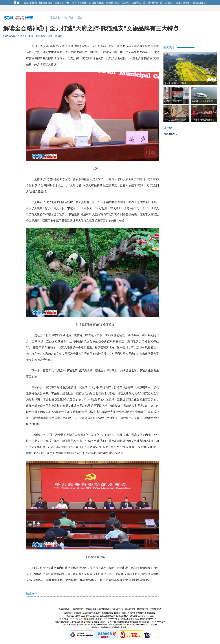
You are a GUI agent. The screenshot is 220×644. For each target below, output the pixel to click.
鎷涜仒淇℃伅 (117, 609)
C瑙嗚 (125, 3)
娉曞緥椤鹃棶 (143, 609)
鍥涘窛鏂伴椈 (62, 3)
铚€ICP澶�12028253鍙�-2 (70, 619)
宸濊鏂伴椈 (30, 3)
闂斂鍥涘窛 (46, 3)
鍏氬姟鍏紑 (113, 3)
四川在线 (40, 36)
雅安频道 (55, 18)
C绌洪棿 (136, 3)
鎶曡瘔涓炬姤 (156, 609)
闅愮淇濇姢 (130, 609)
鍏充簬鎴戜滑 (64, 609)
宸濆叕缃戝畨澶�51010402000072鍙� (102, 619)
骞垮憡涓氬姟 (91, 609)
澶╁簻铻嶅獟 (150, 3)
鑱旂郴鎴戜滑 (104, 609)
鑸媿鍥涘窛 (200, 3)
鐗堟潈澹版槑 (77, 609)
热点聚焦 (69, 18)
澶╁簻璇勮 (167, 3)
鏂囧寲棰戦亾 (96, 3)
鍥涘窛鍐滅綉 (183, 3)
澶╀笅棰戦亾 (79, 3)
